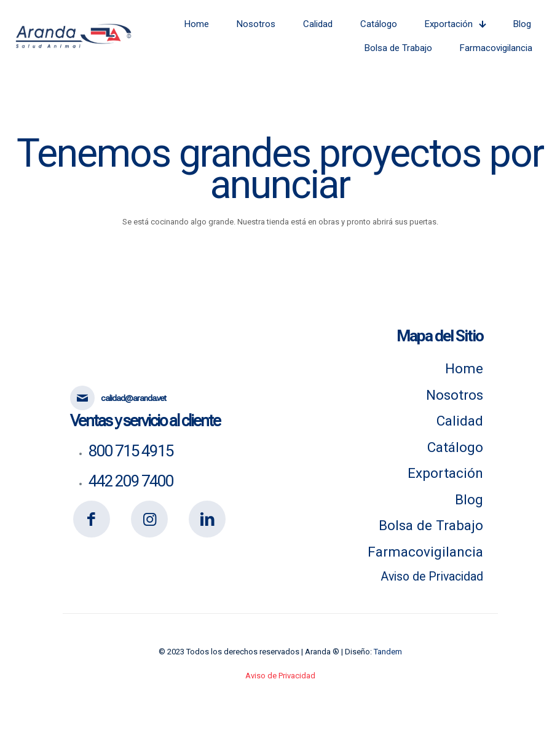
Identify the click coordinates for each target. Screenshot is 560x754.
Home (464, 368)
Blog (469, 499)
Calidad (460, 421)
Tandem (388, 652)
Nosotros (455, 395)
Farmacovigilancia (425, 552)
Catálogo (455, 447)
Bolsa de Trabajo (431, 525)
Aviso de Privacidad (432, 577)
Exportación (445, 473)
